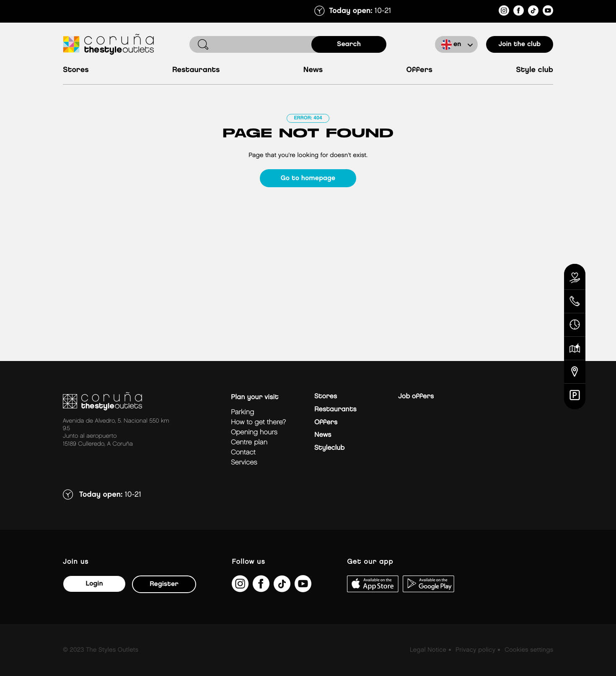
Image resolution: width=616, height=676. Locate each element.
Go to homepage (308, 178)
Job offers (416, 396)
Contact (243, 453)
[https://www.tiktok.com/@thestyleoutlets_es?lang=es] (533, 12)
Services (244, 463)
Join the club (520, 44)
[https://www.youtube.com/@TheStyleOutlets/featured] (548, 12)
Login (94, 584)
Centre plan (249, 442)
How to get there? (258, 422)
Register (164, 584)
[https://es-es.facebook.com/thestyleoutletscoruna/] (519, 12)
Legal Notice (428, 650)
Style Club (534, 70)
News (313, 70)
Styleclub (329, 448)
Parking (242, 412)
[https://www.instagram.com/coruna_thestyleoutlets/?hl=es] (504, 12)
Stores (76, 70)
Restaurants (196, 70)
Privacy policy (475, 650)
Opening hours (254, 432)
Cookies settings (529, 650)
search (349, 44)
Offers (419, 70)
